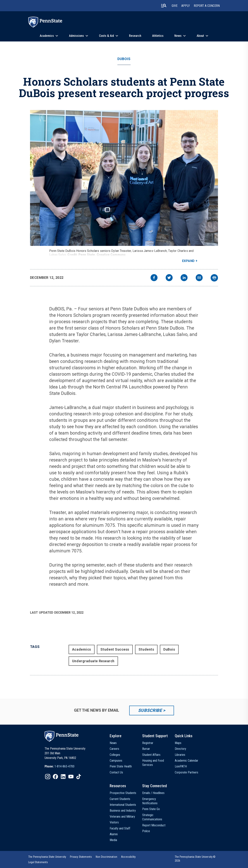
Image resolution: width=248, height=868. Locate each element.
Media (113, 840)
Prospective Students (123, 793)
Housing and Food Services (153, 763)
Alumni (114, 834)
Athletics (158, 36)
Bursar (146, 749)
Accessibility (128, 857)
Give (175, 6)
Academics (47, 36)
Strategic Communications (152, 817)
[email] (199, 278)
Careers (114, 749)
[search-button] (164, 6)
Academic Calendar (186, 761)
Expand (188, 261)
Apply (186, 6)
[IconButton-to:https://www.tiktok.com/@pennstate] (79, 777)
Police (146, 831)
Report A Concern (207, 6)
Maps (178, 743)
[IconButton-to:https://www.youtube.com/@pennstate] (71, 777)
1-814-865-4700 (64, 766)
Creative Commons (111, 255)
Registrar (148, 743)
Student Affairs (151, 755)
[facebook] (154, 278)
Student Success (115, 649)
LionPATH (181, 766)
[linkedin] (184, 278)
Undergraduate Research (93, 661)
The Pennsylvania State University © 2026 (195, 859)
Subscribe (150, 710)
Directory (180, 749)
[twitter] (169, 278)
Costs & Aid (106, 36)
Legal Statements (38, 862)
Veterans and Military (122, 817)
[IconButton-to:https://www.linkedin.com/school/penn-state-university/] (63, 777)
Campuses (116, 761)
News (178, 36)
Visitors (114, 822)
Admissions (76, 36)
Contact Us (116, 772)
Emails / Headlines (153, 793)
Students (146, 649)
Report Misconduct (154, 825)
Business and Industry (123, 811)
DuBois (124, 59)
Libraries (180, 755)
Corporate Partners (186, 772)
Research (135, 36)
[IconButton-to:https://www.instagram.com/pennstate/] (48, 777)
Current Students (120, 799)
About (200, 36)
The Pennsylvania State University (47, 857)
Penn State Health (121, 766)
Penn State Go (151, 809)
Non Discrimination (106, 857)
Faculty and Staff (120, 828)
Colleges (115, 755)
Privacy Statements (81, 857)
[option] (59, 766)
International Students (123, 805)
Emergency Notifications (150, 801)
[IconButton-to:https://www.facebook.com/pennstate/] (55, 777)
